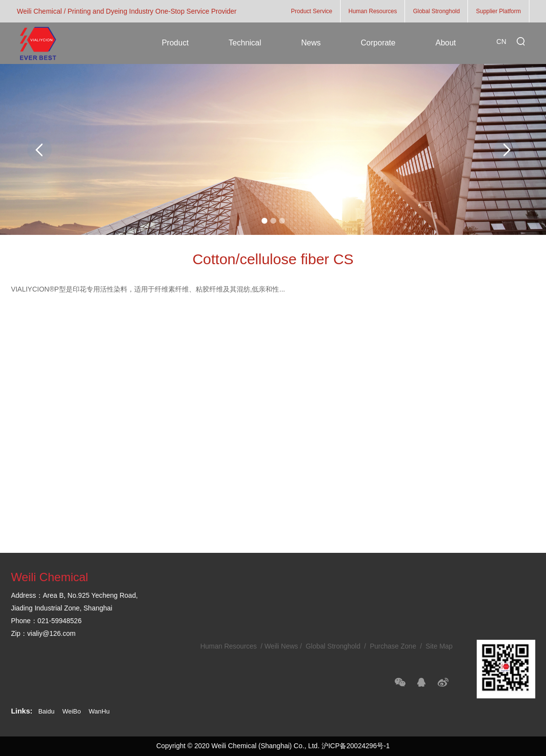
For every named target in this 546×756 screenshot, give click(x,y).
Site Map (438, 646)
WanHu (99, 711)
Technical (245, 43)
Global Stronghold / (336, 646)
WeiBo (72, 711)
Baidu (46, 711)
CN (501, 42)
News (311, 43)
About (445, 43)
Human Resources (229, 646)
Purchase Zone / (396, 646)
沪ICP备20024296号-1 (356, 746)
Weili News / (284, 646)
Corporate (378, 43)
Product (175, 43)
